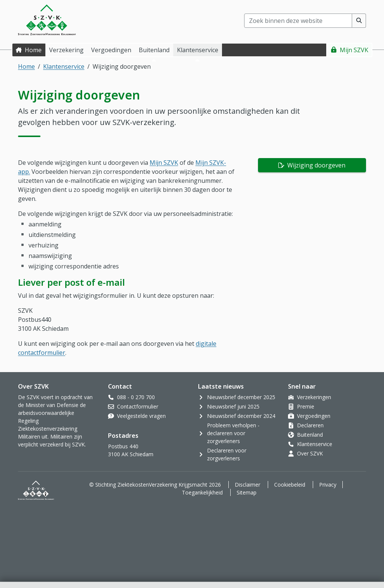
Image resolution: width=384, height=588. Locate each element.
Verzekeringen (314, 397)
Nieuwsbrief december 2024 (241, 416)
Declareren (310, 425)
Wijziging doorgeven (316, 165)
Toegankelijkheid (202, 492)
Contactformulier (138, 406)
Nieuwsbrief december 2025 (241, 397)
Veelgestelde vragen (141, 416)
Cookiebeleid (290, 485)
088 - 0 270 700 (136, 397)
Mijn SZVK (354, 50)
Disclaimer (247, 485)
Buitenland (310, 435)
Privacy (328, 485)
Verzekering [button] (66, 50)
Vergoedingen (314, 416)
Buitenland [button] (154, 50)
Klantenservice (64, 66)
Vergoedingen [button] (111, 50)
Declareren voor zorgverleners (227, 454)
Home (33, 50)
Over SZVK (310, 453)
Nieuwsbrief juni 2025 (233, 406)
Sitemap (247, 492)
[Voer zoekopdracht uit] (359, 21)
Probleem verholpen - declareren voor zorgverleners (233, 433)
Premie (306, 406)
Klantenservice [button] (198, 50)
